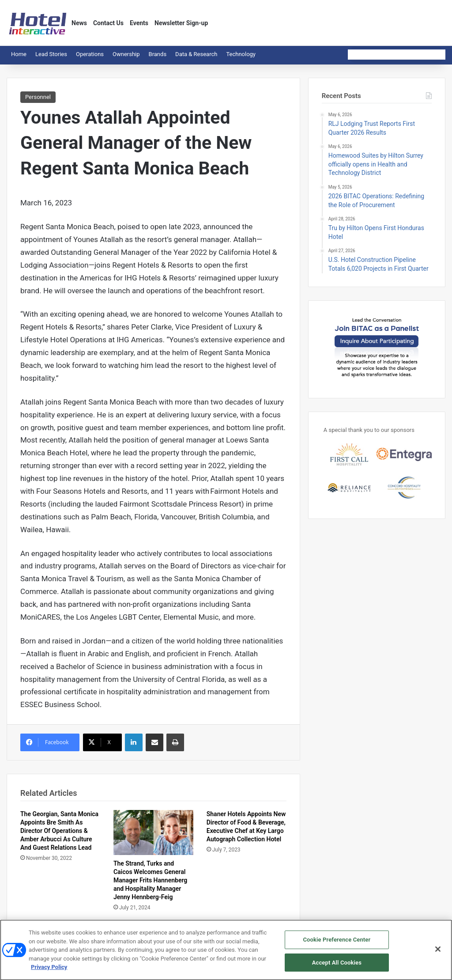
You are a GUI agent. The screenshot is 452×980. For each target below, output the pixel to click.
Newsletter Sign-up (181, 23)
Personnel (38, 97)
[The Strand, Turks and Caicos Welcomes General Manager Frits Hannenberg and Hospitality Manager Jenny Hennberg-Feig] (153, 832)
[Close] (438, 954)
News (79, 23)
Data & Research (196, 54)
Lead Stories (51, 54)
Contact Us (108, 23)
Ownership (126, 54)
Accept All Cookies (337, 967)
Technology (241, 54)
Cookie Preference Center (337, 944)
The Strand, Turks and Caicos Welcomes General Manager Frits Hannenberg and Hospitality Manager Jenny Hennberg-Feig (150, 880)
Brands (158, 54)
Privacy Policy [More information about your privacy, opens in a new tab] (49, 971)
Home (19, 54)
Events (139, 23)
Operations (90, 54)
